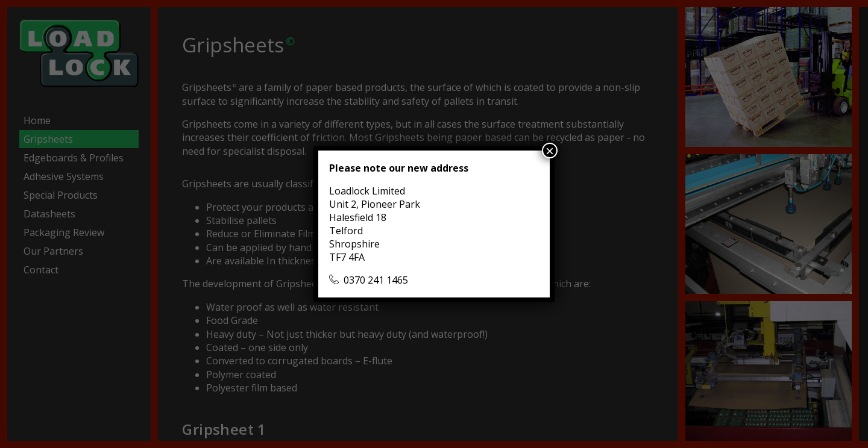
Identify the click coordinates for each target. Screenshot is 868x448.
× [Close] (550, 151)
